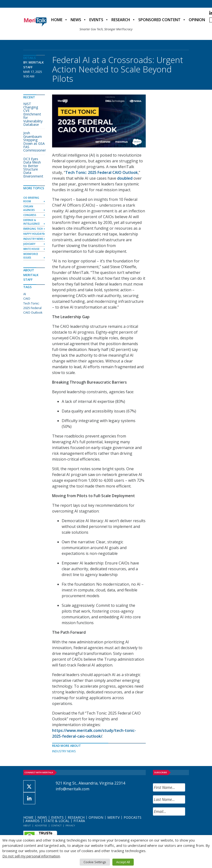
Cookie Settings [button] (95, 862)
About (27, 826)
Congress (30, 215)
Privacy (70, 826)
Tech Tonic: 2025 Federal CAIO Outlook (102, 172)
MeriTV (113, 817)
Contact (56, 826)
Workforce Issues (31, 256)
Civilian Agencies (29, 208)
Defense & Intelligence (31, 222)
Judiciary (29, 244)
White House (31, 249)
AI (25, 294)
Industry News (64, 751)
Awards (33, 821)
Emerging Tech (33, 229)
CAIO (27, 298)
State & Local (57, 821)
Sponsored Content (159, 20)
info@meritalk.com (73, 789)
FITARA (79, 821)
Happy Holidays (34, 234)
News (76, 20)
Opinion (197, 20)
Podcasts (133, 817)
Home (57, 20)
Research (121, 20)
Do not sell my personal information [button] (31, 856)
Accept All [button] (123, 862)
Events (96, 20)
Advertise (41, 826)
